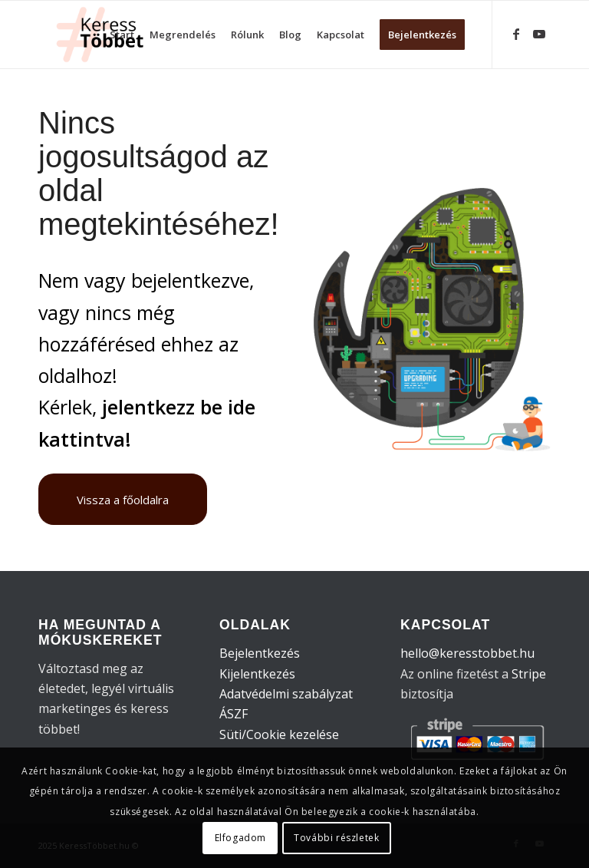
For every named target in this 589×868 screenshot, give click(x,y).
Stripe (529, 674)
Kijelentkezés (257, 674)
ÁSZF (234, 714)
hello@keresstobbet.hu (467, 653)
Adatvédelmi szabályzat (286, 694)
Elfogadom (240, 838)
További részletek (336, 838)
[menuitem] (122, 35)
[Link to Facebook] (516, 34)
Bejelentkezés (260, 653)
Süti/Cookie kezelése (279, 734)
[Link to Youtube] (539, 34)
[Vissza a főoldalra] (123, 499)
